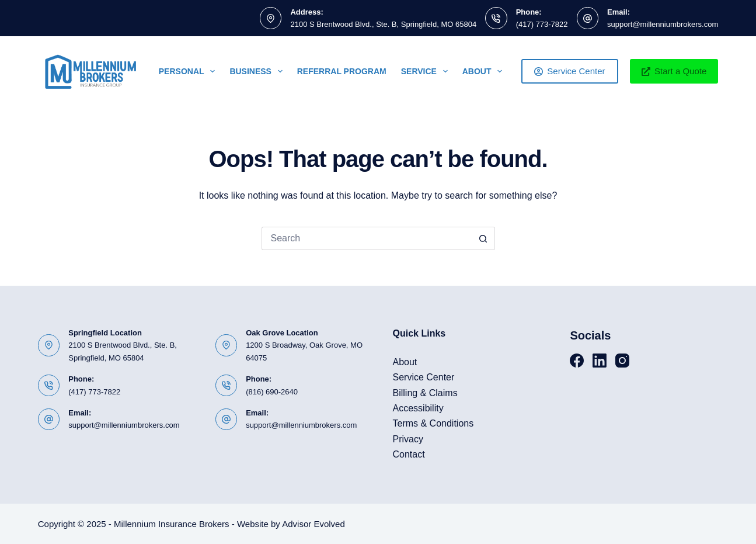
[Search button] (483, 238)
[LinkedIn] (600, 361)
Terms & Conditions (433, 423)
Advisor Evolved (313, 524)
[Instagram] (622, 361)
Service (427, 71)
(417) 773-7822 (542, 24)
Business (258, 71)
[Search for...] (367, 238)
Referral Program (342, 71)
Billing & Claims (425, 393)
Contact (409, 454)
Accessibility (418, 408)
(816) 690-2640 (272, 392)
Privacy (408, 439)
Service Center (570, 71)
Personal (189, 71)
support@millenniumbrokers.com (663, 24)
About (485, 71)
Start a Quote (674, 71)
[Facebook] (577, 361)
